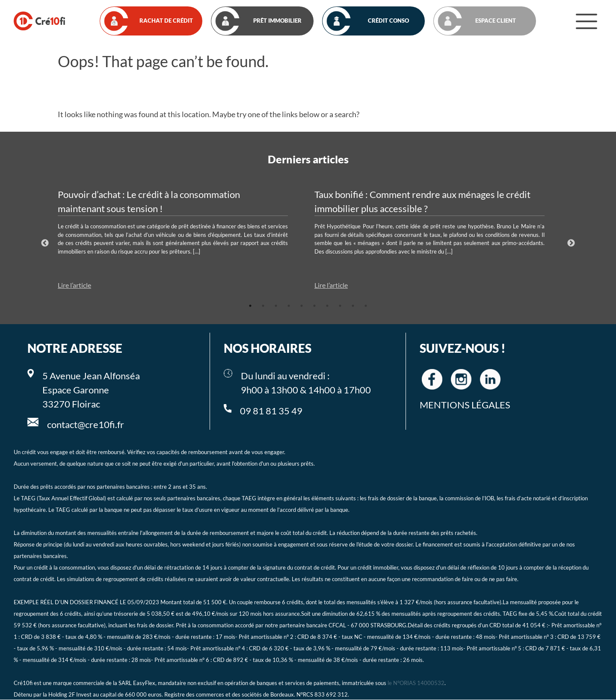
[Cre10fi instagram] (461, 379)
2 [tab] (263, 306)
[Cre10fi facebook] (432, 379)
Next (571, 243)
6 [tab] (314, 306)
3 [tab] (276, 306)
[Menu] (586, 21)
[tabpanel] (180, 239)
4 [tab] (289, 306)
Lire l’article (74, 285)
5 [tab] (302, 306)
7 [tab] (327, 306)
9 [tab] (353, 306)
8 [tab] (340, 306)
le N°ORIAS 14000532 (416, 684)
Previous (45, 243)
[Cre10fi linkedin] (490, 379)
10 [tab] (366, 306)
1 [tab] (250, 306)
